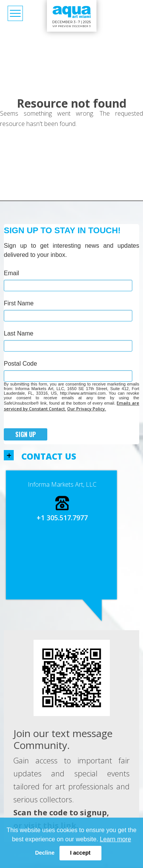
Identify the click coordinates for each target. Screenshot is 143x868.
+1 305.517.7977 (62, 518)
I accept (80, 853)
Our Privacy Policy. (87, 409)
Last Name (18, 333)
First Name (19, 303)
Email (11, 273)
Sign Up (26, 434)
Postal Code (20, 364)
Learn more (116, 839)
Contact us (49, 456)
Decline (45, 853)
